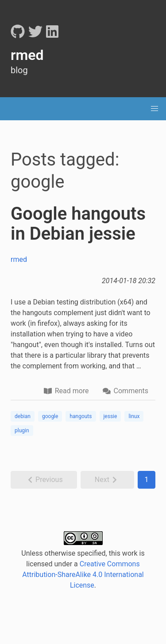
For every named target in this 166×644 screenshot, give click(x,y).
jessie (110, 416)
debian (23, 416)
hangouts (81, 416)
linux (134, 416)
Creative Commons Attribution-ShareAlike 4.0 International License (83, 575)
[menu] (154, 109)
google (50, 416)
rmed (19, 259)
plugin (22, 431)
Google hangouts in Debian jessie (78, 224)
